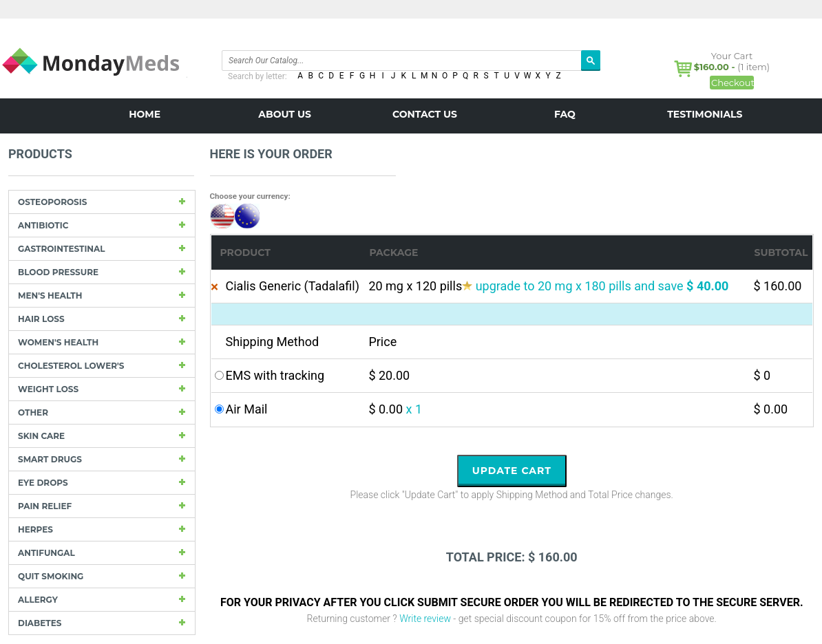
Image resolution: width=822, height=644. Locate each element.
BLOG (425, 146)
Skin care (41, 436)
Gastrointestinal (61, 249)
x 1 (414, 409)
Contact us (425, 114)
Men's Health (50, 296)
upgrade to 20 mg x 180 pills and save (602, 286)
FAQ (565, 114)
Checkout (733, 83)
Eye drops (43, 483)
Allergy (38, 600)
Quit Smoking (51, 576)
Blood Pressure (58, 272)
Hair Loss (41, 319)
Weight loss (48, 389)
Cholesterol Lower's (71, 366)
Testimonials (705, 114)
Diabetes (40, 623)
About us (285, 114)
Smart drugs (50, 459)
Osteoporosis (52, 202)
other (33, 412)
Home (145, 114)
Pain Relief (45, 506)
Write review (425, 619)
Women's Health (58, 342)
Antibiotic (43, 225)
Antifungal (46, 553)
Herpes (35, 529)
